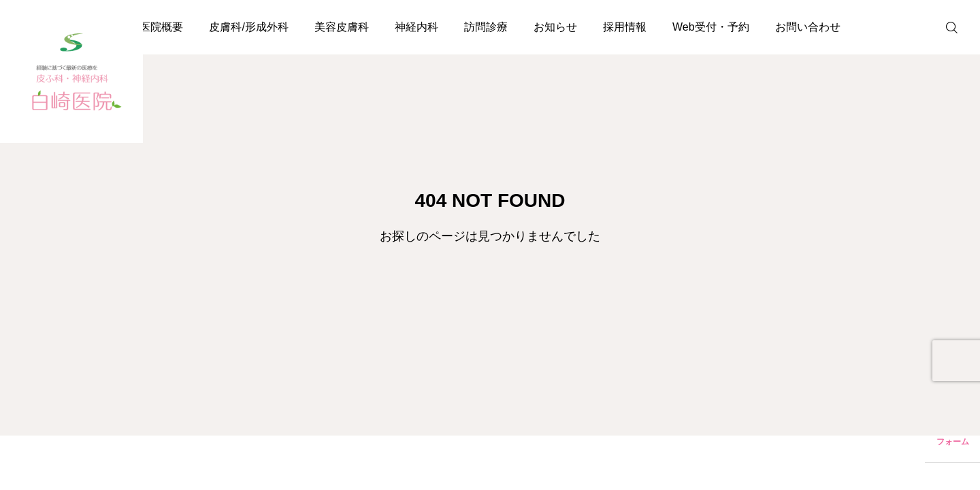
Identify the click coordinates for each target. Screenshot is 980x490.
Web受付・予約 (711, 27)
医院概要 (161, 27)
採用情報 (625, 27)
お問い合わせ (808, 27)
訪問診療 (486, 27)
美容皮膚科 (342, 27)
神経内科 (416, 27)
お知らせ (555, 27)
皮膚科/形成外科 (248, 27)
